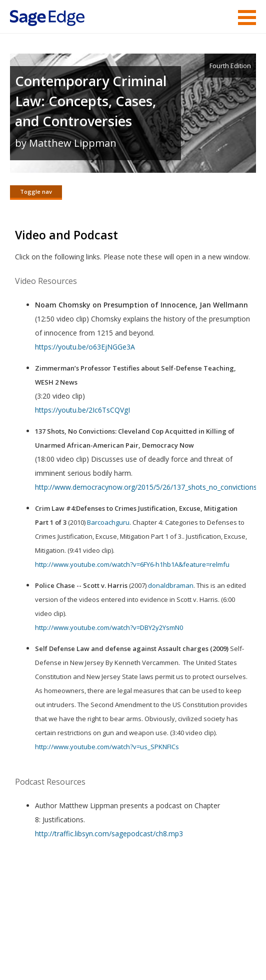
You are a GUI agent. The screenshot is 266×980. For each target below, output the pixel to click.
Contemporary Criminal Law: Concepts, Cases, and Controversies (91, 101)
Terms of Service (73, 943)
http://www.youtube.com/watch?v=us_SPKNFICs (107, 747)
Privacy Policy (190, 943)
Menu (247, 18)
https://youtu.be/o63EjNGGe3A (85, 347)
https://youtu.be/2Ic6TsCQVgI (82, 410)
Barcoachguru (108, 522)
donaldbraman (171, 585)
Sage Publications (67, 919)
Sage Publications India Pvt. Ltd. (155, 919)
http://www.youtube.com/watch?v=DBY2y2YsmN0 (109, 627)
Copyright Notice (134, 943)
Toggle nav (36, 192)
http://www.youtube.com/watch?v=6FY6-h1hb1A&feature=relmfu (132, 564)
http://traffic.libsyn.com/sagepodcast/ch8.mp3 (109, 834)
